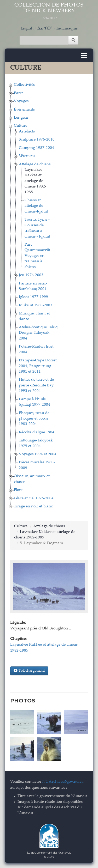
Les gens (21, 118)
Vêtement (27, 156)
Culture (21, 126)
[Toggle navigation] (84, 55)
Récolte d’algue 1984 (37, 432)
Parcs (19, 93)
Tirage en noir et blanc (33, 506)
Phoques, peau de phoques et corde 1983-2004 (34, 419)
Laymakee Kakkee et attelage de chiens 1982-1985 (35, 181)
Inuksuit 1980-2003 (36, 305)
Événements (24, 110)
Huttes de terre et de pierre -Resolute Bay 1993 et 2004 (36, 385)
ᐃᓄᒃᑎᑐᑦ (45, 29)
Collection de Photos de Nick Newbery (49, 12)
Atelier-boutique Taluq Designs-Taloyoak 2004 (38, 333)
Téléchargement (29, 671)
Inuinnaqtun (67, 29)
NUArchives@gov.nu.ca (63, 782)
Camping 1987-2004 (36, 148)
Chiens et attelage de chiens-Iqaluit (36, 206)
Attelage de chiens (35, 164)
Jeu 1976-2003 (31, 275)
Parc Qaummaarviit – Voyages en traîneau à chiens (39, 256)
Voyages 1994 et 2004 (38, 454)
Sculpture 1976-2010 (37, 140)
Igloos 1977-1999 (33, 297)
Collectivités (24, 85)
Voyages (21, 101)
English (27, 29)
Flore (18, 490)
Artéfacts (27, 132)
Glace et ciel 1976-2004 (34, 498)
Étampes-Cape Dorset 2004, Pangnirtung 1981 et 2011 (38, 366)
